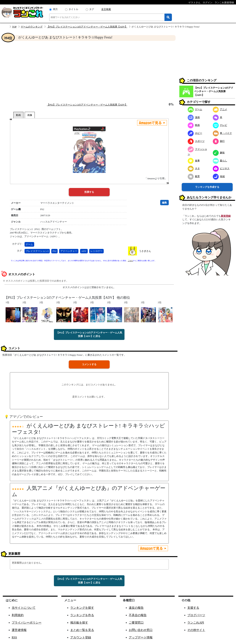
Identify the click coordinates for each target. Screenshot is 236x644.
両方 (55, 9)
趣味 (219, 153)
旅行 (219, 141)
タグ (92, 9)
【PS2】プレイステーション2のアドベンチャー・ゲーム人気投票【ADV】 (87, 27)
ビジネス (221, 168)
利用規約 (18, 615)
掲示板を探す (79, 623)
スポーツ (196, 141)
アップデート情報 (141, 637)
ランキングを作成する (207, 187)
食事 (194, 161)
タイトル (73, 9)
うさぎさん (145, 251)
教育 (194, 176)
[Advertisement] (89, 72)
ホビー (195, 133)
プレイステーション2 (37, 251)
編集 (164, 203)
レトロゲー (97, 251)
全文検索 (106, 9)
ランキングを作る (82, 615)
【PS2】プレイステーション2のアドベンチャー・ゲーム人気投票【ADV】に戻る (89, 334)
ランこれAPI (196, 623)
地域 (219, 176)
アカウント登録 (81, 637)
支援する (193, 608)
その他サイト (196, 630)
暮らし (220, 161)
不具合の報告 (138, 615)
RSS (14, 637)
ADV (84, 251)
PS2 (55, 251)
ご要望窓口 (136, 623)
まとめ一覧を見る (82, 630)
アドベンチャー (69, 251)
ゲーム (29, 244)
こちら (130, 261)
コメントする (89, 364)
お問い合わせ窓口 (141, 630)
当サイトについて (24, 608)
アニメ (220, 109)
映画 (194, 125)
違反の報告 (136, 608)
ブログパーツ (196, 615)
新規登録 (226, 216)
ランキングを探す (82, 608)
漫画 (194, 117)
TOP (14, 27)
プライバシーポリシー (27, 623)
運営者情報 (19, 630)
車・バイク (222, 133)
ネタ (194, 168)
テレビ (220, 125)
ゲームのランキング (32, 27)
